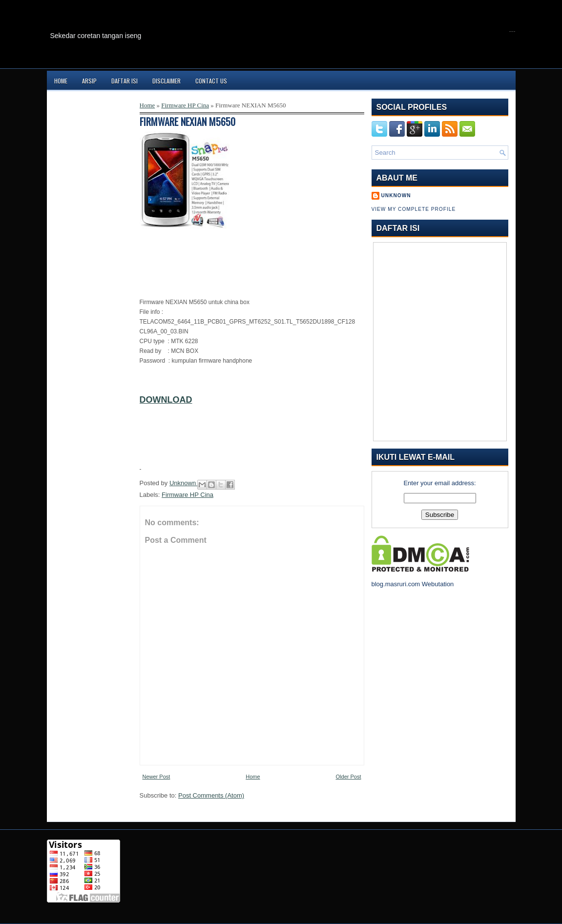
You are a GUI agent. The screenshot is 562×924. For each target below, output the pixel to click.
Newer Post (156, 777)
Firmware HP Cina (185, 105)
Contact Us (211, 81)
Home (61, 81)
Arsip (89, 81)
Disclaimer (167, 81)
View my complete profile (414, 209)
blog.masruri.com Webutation (413, 584)
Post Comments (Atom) (211, 795)
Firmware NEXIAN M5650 (187, 122)
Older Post (349, 777)
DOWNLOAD (166, 400)
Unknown (184, 483)
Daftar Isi (125, 81)
